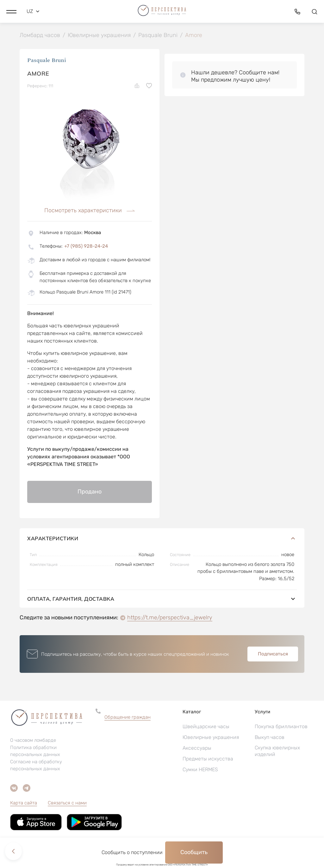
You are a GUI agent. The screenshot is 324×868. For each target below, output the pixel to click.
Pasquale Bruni (47, 61)
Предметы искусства (208, 759)
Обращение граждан (128, 718)
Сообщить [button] (194, 852)
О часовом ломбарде (33, 741)
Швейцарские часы (206, 727)
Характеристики (162, 539)
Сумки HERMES (200, 770)
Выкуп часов (270, 738)
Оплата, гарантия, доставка (162, 599)
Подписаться (273, 654)
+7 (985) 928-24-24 (86, 247)
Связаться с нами (67, 803)
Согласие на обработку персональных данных (36, 766)
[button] (11, 11)
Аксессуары (197, 749)
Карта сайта (24, 803)
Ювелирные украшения (211, 738)
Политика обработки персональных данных (35, 752)
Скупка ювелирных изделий (277, 752)
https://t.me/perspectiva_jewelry (170, 618)
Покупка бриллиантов (281, 727)
